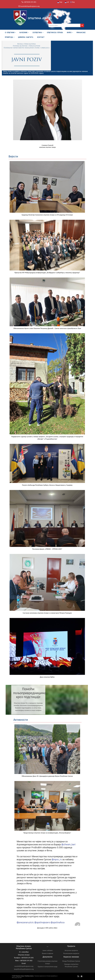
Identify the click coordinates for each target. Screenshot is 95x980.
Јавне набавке (48, 950)
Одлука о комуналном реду (47, 967)
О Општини (10, 33)
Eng (72, 2)
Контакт (41, 37)
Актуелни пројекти (71, 950)
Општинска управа (55, 33)
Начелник (24, 33)
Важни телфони (47, 953)
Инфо (69, 33)
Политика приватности (40, 976)
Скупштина (37, 33)
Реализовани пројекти (71, 953)
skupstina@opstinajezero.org (24, 969)
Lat (67, 2)
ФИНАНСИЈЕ (81, 33)
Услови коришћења (52, 976)
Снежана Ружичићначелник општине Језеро (47, 146)
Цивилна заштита (26, 37)
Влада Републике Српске (71, 961)
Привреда (9, 37)
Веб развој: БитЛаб (17, 978)
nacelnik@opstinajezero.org (30, 6)
